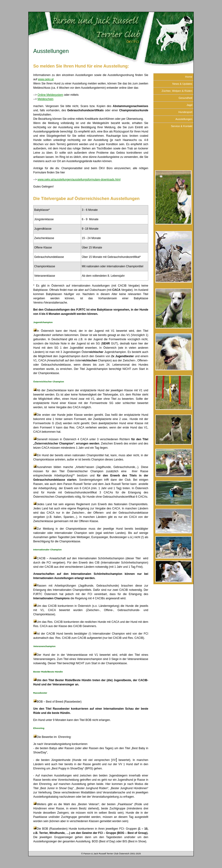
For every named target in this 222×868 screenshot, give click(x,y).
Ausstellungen (184, 119)
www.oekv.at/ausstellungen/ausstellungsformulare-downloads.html (79, 180)
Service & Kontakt (182, 126)
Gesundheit (185, 98)
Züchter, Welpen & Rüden (177, 91)
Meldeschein (45, 99)
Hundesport (185, 112)
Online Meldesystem (50, 95)
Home (189, 77)
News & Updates (182, 84)
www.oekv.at (46, 79)
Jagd (189, 105)
